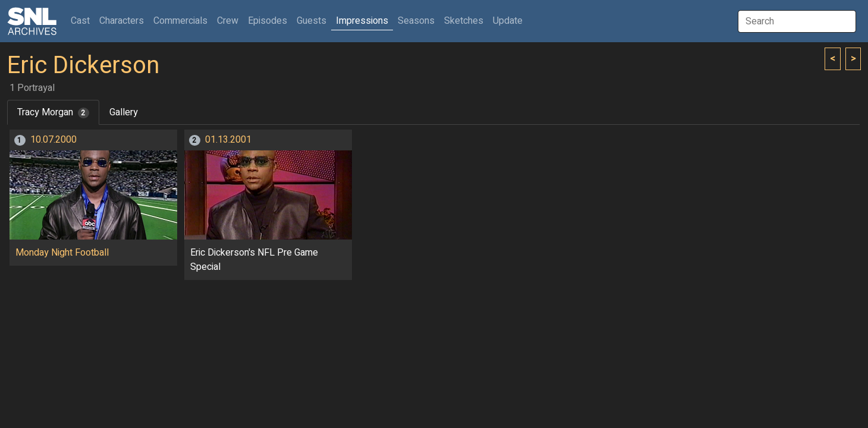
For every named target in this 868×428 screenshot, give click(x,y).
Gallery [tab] (124, 112)
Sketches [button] (464, 21)
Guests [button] (312, 21)
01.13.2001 (228, 140)
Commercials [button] (180, 21)
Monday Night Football (62, 253)
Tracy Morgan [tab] (53, 112)
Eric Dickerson (83, 66)
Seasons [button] (416, 21)
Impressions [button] (362, 21)
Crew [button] (228, 21)
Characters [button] (122, 21)
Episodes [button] (268, 21)
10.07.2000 (54, 140)
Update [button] (508, 21)
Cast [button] (83, 21)
